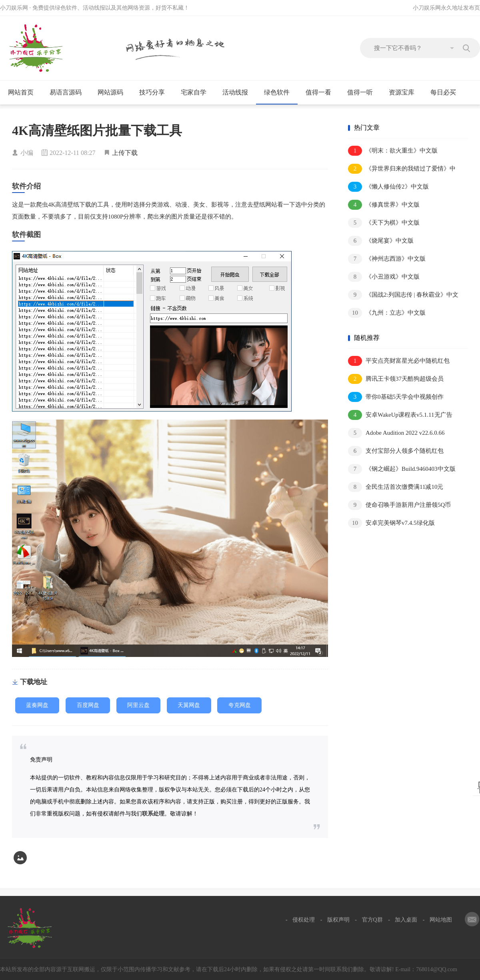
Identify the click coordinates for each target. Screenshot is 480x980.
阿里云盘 (138, 705)
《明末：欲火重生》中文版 (393, 151)
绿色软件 (280, 92)
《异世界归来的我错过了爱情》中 (402, 169)
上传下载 (125, 153)
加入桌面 (406, 920)
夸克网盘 (240, 705)
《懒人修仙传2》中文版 (388, 187)
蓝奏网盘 (37, 705)
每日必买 (443, 92)
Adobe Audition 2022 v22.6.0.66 (396, 433)
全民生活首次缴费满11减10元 (396, 487)
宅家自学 (197, 92)
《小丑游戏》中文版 (384, 277)
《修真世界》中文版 (384, 205)
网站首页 (21, 92)
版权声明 (338, 920)
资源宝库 (405, 92)
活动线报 (239, 92)
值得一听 (363, 92)
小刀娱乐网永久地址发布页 (446, 8)
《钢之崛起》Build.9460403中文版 (402, 469)
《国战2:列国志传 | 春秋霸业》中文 (403, 295)
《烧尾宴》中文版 (381, 241)
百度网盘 (88, 705)
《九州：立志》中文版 (387, 313)
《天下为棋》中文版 (384, 223)
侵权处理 (304, 920)
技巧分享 (155, 92)
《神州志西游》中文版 (387, 259)
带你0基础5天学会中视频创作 (396, 397)
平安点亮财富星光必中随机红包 (399, 361)
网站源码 (114, 92)
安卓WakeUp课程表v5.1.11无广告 (400, 415)
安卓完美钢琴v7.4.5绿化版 (391, 523)
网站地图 (441, 920)
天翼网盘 (189, 705)
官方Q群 (372, 920)
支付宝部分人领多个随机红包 (396, 451)
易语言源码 (69, 92)
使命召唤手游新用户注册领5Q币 (399, 505)
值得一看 (322, 92)
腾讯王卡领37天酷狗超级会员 (396, 379)
